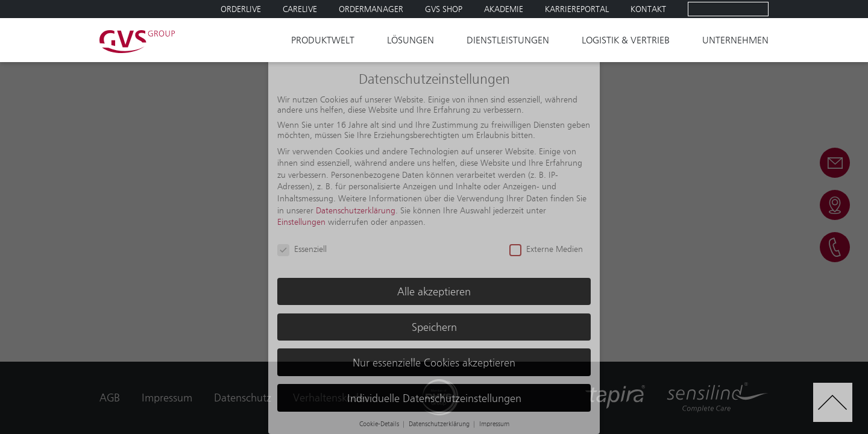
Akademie (504, 9)
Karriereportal (577, 9)
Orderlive (241, 9)
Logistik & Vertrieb (626, 40)
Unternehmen (735, 40)
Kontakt (648, 9)
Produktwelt (323, 40)
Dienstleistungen (508, 40)
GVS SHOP (444, 9)
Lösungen (410, 40)
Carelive (300, 9)
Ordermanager (371, 9)
